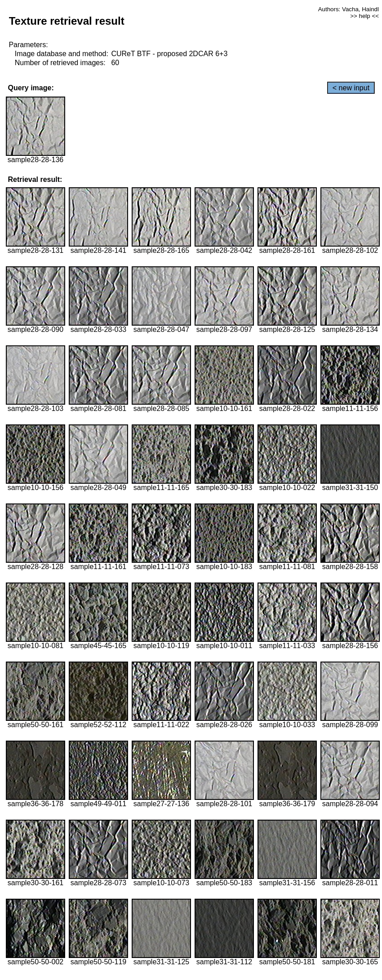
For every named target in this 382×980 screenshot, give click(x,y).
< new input (351, 88)
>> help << (364, 16)
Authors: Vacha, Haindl (349, 9)
